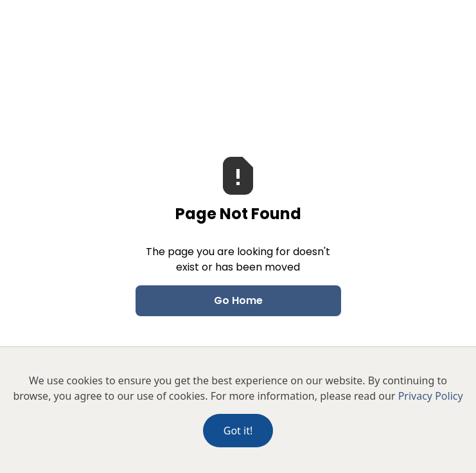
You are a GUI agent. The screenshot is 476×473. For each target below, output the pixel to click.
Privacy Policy (431, 396)
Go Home (238, 300)
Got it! (238, 431)
